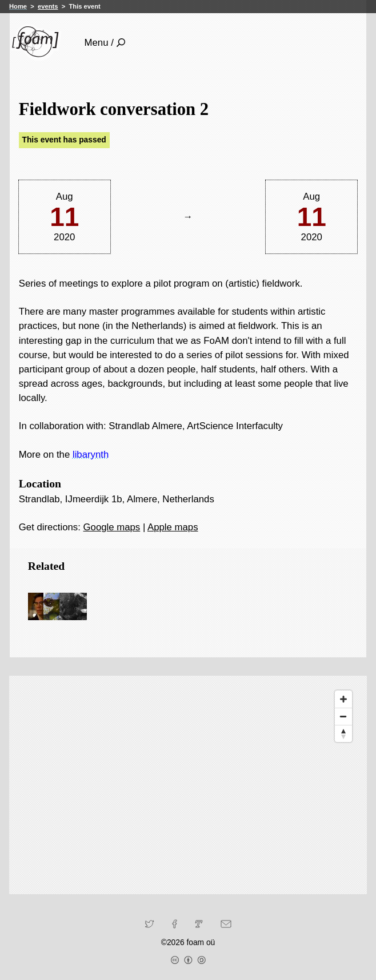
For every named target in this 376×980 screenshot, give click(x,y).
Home (18, 6)
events (48, 6)
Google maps (112, 527)
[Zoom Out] (343, 716)
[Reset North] (343, 733)
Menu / (105, 43)
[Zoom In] (343, 699)
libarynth (91, 455)
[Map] (188, 785)
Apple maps (173, 527)
